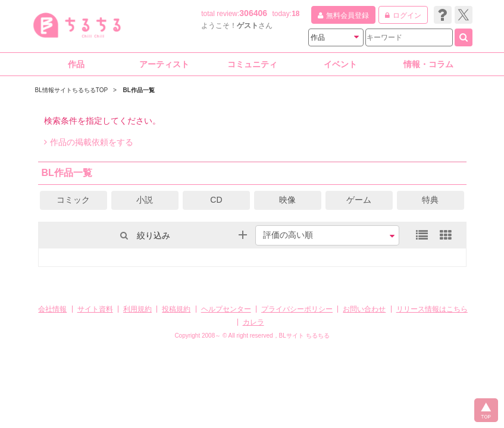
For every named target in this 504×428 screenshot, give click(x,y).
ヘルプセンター (226, 309)
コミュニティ (252, 64)
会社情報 (52, 309)
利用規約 (137, 309)
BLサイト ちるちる (304, 336)
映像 (287, 200)
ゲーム (359, 200)
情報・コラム (428, 64)
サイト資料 (95, 309)
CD (216, 200)
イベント (340, 64)
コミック (73, 200)
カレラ (253, 322)
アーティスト (164, 64)
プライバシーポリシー (297, 309)
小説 (145, 200)
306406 (253, 13)
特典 (430, 200)
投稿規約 (176, 309)
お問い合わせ (364, 309)
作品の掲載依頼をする (89, 142)
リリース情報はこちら (432, 309)
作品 (76, 64)
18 (295, 14)
